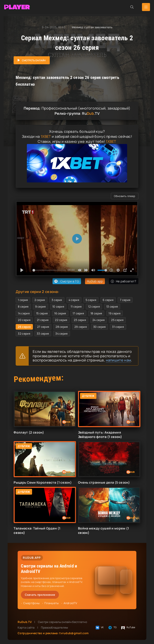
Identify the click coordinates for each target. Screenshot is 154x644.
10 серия (58, 306)
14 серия (24, 313)
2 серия (40, 300)
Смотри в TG (66, 281)
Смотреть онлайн (34, 60)
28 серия (62, 327)
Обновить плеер (125, 196)
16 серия (60, 313)
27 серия (43, 327)
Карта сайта (26, 627)
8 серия (23, 306)
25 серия (117, 320)
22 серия (61, 320)
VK (99, 628)
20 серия (24, 320)
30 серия (99, 327)
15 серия (42, 313)
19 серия (114, 313)
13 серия (112, 306)
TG (112, 628)
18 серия (96, 313)
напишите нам (119, 360)
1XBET (46, 136)
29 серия (81, 327)
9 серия (41, 306)
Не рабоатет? (124, 281)
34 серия (61, 334)
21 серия (43, 320)
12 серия (94, 306)
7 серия (125, 300)
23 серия (80, 320)
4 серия (74, 300)
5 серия (91, 300)
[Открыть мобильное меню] (146, 7)
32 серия (24, 334)
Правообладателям (55, 627)
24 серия (99, 320)
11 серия (76, 306)
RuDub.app (95, 281)
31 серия (118, 327)
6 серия (108, 300)
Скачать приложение (40, 595)
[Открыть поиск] (132, 7)
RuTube (128, 628)
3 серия (57, 300)
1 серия (23, 300)
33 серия (43, 334)
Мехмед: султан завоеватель (92, 27)
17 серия (78, 313)
